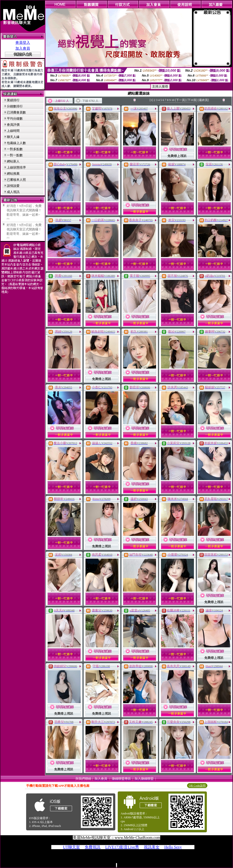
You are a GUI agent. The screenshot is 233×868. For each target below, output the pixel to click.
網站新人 (13, 161)
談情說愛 (13, 186)
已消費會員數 (16, 112)
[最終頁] (203, 100)
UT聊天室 (71, 847)
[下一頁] (180, 100)
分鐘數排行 (15, 106)
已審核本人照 (16, 180)
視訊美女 (152, 847)
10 (173, 100)
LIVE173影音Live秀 (122, 847)
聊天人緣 (13, 137)
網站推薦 (13, 174)
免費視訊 (93, 847)
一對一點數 (15, 155)
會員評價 (13, 125)
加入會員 (23, 48)
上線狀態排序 (16, 167)
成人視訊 (13, 192)
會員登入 (23, 43)
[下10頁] (192, 100)
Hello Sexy (173, 847)
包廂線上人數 (16, 143)
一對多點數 (15, 149)
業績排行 (13, 100)
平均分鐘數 (15, 118)
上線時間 (13, 131)
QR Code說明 (197, 786)
